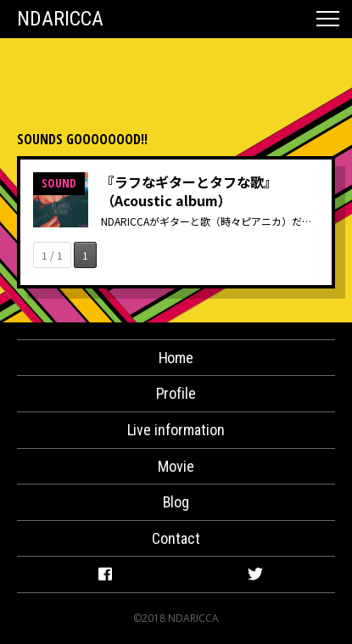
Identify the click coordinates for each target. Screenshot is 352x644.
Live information (176, 430)
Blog (176, 502)
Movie (176, 466)
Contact (176, 538)
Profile (176, 393)
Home (176, 358)
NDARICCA (60, 19)
